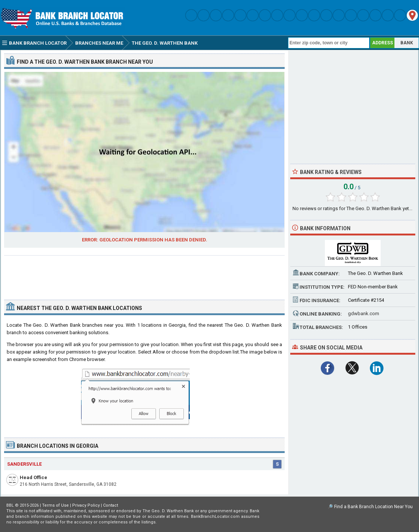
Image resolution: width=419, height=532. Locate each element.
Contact (111, 505)
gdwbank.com (364, 313)
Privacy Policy (86, 505)
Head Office (33, 477)
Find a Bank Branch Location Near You (373, 507)
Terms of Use (55, 505)
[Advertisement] (144, 275)
